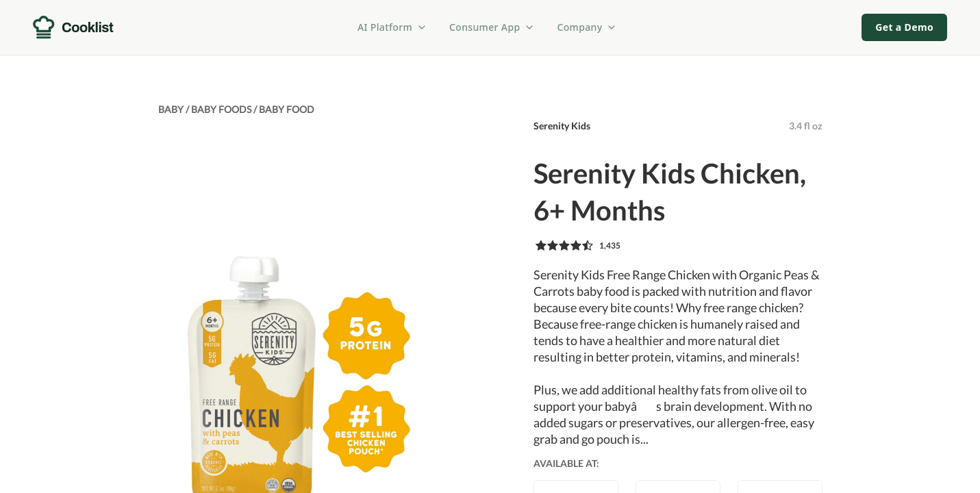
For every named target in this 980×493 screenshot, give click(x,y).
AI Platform (392, 27)
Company (587, 27)
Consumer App (492, 27)
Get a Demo (904, 27)
